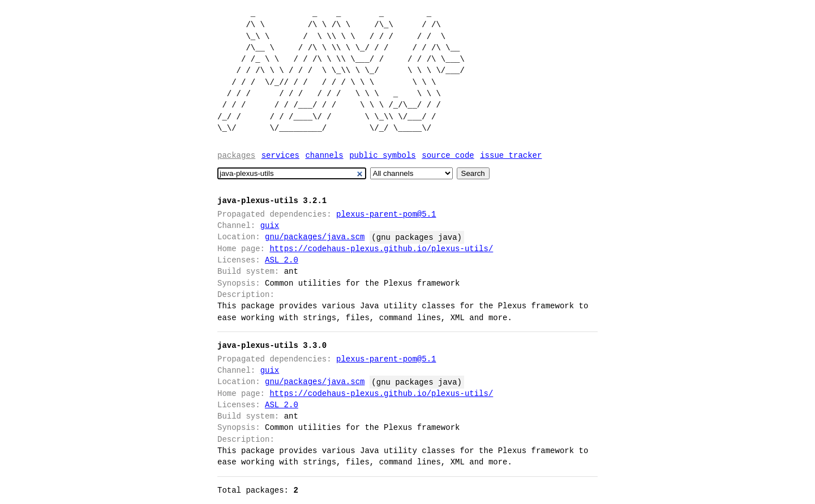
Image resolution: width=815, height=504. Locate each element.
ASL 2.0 (282, 260)
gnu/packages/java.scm (315, 237)
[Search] (292, 173)
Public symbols (383, 155)
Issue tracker (511, 155)
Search (473, 173)
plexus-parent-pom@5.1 (386, 214)
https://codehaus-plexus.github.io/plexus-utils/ (381, 249)
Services (280, 155)
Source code (448, 155)
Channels (324, 155)
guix (270, 225)
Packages (236, 155)
